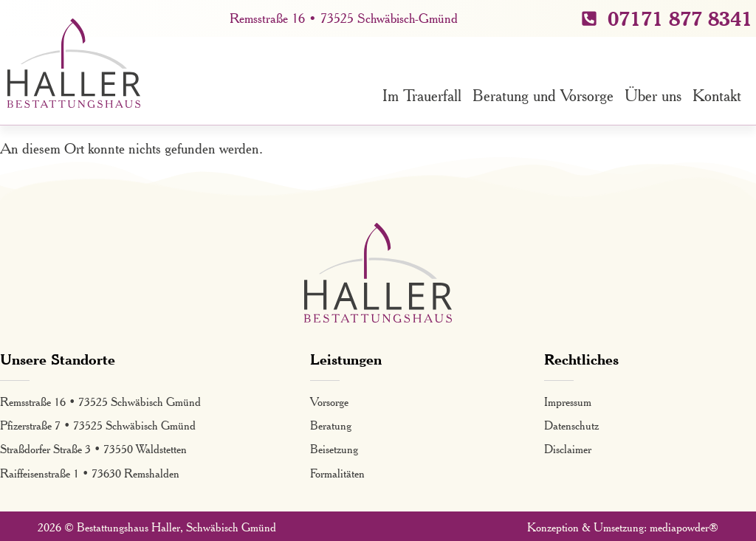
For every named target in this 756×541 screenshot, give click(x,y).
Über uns (653, 95)
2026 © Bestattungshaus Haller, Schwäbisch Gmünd (157, 527)
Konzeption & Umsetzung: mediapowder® (623, 527)
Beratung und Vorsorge (543, 95)
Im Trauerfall (422, 95)
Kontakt (717, 95)
